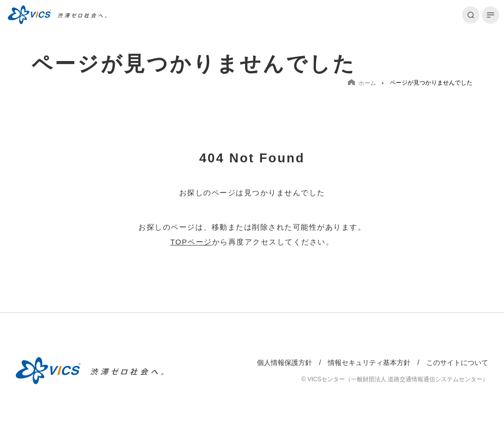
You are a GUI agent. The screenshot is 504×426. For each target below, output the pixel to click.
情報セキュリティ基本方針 (369, 363)
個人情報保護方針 (284, 363)
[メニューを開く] (490, 15)
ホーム (362, 83)
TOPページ (191, 242)
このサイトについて (457, 363)
